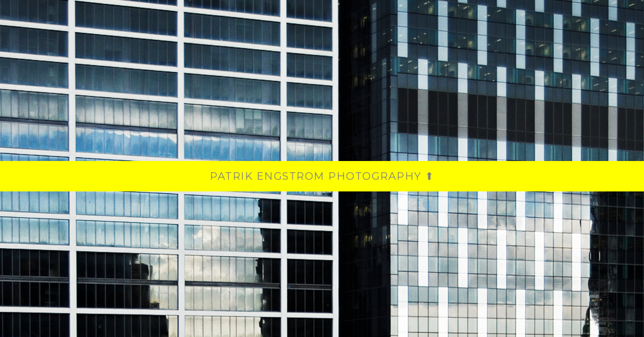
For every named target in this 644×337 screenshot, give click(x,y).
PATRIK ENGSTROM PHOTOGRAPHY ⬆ (322, 176)
